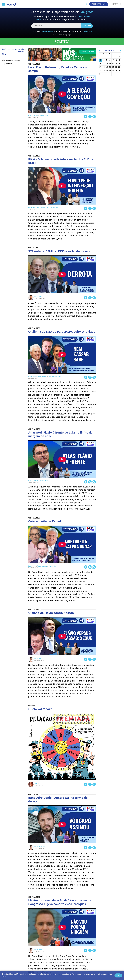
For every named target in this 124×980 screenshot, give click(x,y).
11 (104, 64)
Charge (32, 706)
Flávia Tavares (33, 116)
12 (107, 64)
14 (113, 64)
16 (119, 64)
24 (100, 71)
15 (116, 64)
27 (110, 71)
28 (113, 71)
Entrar (115, 4)
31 (100, 74)
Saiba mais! (88, 32)
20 (110, 67)
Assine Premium (99, 4)
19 (107, 67)
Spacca (37, 784)
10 (100, 64)
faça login (68, 35)
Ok (118, 976)
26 (107, 71)
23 (119, 67)
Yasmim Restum (43, 208)
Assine (87, 26)
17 (100, 67)
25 (104, 71)
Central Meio (34, 64)
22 (116, 67)
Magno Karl (52, 566)
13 (110, 64)
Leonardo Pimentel (55, 376)
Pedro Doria (44, 116)
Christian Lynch (55, 208)
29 (116, 71)
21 (113, 67)
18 (104, 67)
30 (119, 71)
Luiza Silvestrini (40, 658)
